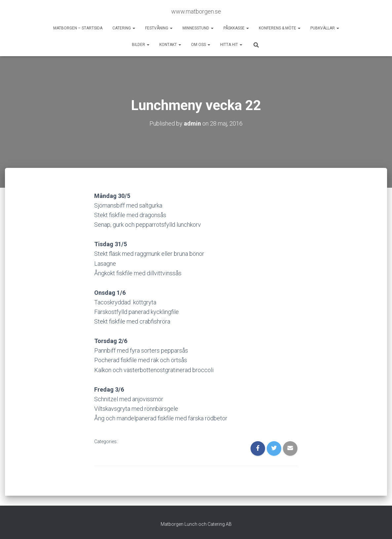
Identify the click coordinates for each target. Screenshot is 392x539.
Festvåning (159, 28)
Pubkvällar (325, 28)
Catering (124, 28)
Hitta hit (231, 45)
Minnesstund (198, 28)
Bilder (141, 45)
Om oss (201, 45)
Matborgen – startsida (78, 28)
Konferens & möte (280, 28)
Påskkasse (236, 28)
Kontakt (170, 45)
